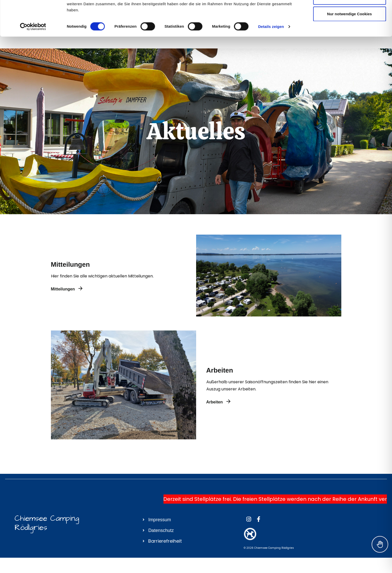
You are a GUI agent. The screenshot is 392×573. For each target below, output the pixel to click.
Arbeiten (220, 370)
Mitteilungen (70, 264)
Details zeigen (271, 60)
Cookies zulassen (349, 13)
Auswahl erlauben (349, 30)
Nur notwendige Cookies (349, 47)
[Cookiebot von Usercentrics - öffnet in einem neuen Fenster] (33, 60)
